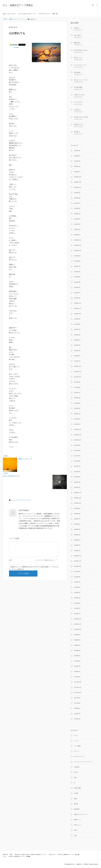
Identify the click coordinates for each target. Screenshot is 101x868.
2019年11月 (78, 561)
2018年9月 (77, 635)
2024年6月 (77, 272)
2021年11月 (78, 435)
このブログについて (44, 14)
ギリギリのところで (80, 65)
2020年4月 (77, 535)
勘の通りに (77, 132)
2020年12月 (78, 493)
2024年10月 (78, 251)
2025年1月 (77, 235)
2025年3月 (77, 224)
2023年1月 (77, 361)
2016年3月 (77, 714)
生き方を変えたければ (81, 50)
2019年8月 (77, 577)
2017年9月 (77, 698)
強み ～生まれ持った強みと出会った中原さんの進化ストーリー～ (29, 854)
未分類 (76, 793)
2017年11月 (78, 687)
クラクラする (78, 102)
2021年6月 (77, 461)
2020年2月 (77, 545)
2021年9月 (77, 445)
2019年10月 (78, 566)
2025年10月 (78, 187)
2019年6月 (77, 587)
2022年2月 (77, 419)
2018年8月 (77, 640)
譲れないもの (78, 58)
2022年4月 (77, 408)
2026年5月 (77, 151)
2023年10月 (78, 314)
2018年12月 (78, 619)
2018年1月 (77, 677)
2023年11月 (78, 308)
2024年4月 (77, 282)
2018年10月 (78, 629)
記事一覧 (55, 14)
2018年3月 (77, 666)
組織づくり (77, 820)
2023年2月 (77, 356)
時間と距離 (77, 788)
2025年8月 (77, 198)
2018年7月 (77, 645)
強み (75, 777)
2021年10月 (78, 440)
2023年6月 (77, 335)
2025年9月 (77, 193)
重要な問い (77, 43)
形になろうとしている (81, 80)
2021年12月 (78, 429)
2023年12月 (78, 303)
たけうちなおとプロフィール (27, 14)
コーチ (76, 741)
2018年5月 (77, 656)
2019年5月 (77, 593)
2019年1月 (77, 614)
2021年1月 (77, 487)
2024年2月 (77, 293)
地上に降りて (78, 35)
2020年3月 (77, 540)
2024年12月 (78, 240)
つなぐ (76, 735)
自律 (75, 830)
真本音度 (77, 809)
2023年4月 (77, 345)
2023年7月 (77, 329)
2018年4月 (77, 661)
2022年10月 (78, 377)
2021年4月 (77, 472)
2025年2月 (77, 230)
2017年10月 (78, 693)
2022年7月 (77, 393)
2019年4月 (77, 598)
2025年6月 (77, 208)
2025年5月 (77, 214)
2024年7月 (77, 266)
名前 (10, 563)
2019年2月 (77, 608)
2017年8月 (77, 703)
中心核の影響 (78, 87)
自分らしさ (77, 825)
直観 (75, 799)
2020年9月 (77, 508)
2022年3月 (77, 414)
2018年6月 (77, 650)
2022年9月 (77, 382)
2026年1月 (77, 172)
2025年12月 (78, 177)
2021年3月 (77, 477)
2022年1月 (77, 424)
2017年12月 (78, 682)
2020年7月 (77, 519)
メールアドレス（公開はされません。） (46, 563)
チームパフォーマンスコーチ (21, 500)
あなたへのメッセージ (9, 14)
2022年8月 (77, 387)
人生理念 (77, 767)
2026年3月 (77, 161)
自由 (75, 835)
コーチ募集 (77, 746)
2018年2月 (77, 672)
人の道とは (77, 110)
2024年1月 (77, 298)
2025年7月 (77, 203)
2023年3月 (77, 351)
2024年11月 (78, 245)
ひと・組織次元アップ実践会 (18, 5)
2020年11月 (78, 498)
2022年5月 (77, 403)
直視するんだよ (79, 124)
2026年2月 (77, 166)
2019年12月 (78, 556)
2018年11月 (78, 624)
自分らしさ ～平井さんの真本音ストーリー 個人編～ (65, 854)
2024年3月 (77, 287)
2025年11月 (78, 182)
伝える (76, 772)
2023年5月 (77, 340)
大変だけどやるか (79, 95)
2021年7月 (77, 456)
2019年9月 (77, 572)
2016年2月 (77, 719)
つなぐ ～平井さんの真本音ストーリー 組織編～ (17, 856)
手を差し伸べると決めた (81, 117)
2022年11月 (78, 372)
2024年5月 (77, 277)
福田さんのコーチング (81, 814)
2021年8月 (77, 450)
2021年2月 (77, 482)
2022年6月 (77, 398)
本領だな (77, 28)
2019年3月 (77, 603)
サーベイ (77, 751)
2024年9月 (77, 256)
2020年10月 (78, 503)
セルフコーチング (79, 756)
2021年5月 (77, 466)
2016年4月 (77, 708)
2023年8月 (77, 324)
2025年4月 (77, 219)
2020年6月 (77, 524)
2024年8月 (77, 261)
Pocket (16, 47)
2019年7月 (77, 582)
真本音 (76, 804)
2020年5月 (77, 529)
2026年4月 (77, 156)
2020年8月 (77, 514)
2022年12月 (78, 366)
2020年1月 (77, 551)
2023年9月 (77, 319)
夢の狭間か (77, 72)
